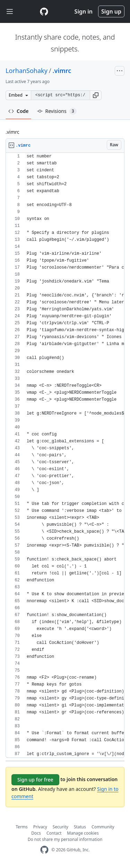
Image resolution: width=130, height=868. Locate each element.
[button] (96, 95)
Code (19, 111)
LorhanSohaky (27, 71)
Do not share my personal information (65, 839)
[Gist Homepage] (44, 11)
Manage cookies (83, 833)
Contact (54, 833)
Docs (36, 833)
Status (80, 827)
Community (103, 827)
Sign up (111, 11)
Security (60, 827)
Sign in (84, 11)
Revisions (57, 111)
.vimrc (62, 71)
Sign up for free (35, 780)
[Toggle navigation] (10, 12)
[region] (65, 455)
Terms (22, 827)
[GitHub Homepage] (44, 850)
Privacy (40, 827)
